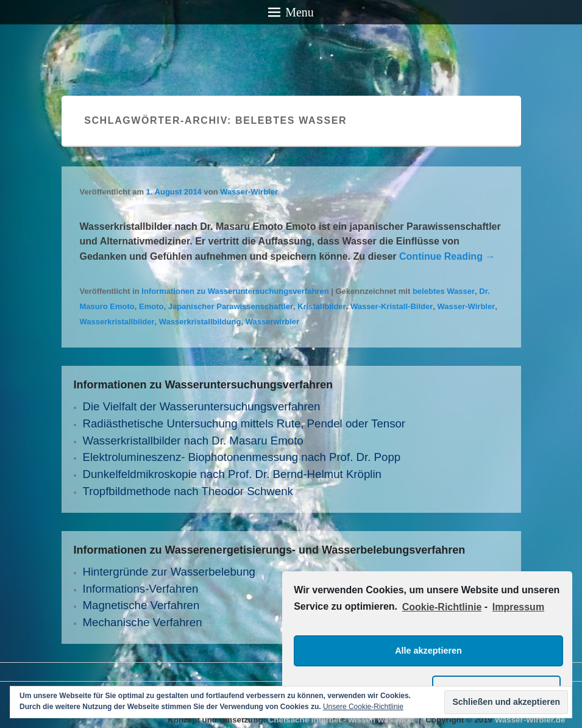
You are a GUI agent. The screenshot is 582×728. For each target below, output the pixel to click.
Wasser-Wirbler (249, 192)
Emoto (151, 306)
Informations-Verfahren (141, 589)
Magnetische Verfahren (141, 605)
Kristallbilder (321, 306)
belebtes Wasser (444, 291)
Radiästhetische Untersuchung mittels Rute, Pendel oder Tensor (244, 423)
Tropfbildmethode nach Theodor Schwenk (188, 491)
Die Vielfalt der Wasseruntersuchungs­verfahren (202, 406)
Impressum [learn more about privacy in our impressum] (518, 607)
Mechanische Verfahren (143, 622)
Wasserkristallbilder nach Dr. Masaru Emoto (193, 441)
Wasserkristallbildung (200, 322)
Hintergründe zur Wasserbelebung (169, 572)
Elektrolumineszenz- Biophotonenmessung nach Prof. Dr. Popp (242, 457)
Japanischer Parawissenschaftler (231, 306)
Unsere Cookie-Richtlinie (363, 707)
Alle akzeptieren (428, 651)
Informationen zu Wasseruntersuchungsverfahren (235, 291)
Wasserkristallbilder (117, 322)
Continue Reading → (447, 256)
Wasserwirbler (272, 322)
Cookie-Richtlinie (442, 607)
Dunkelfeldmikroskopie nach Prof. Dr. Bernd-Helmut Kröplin (232, 474)
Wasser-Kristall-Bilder (392, 306)
